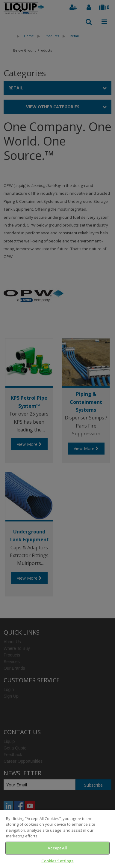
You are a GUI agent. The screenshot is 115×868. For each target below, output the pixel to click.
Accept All (57, 848)
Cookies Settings (57, 861)
